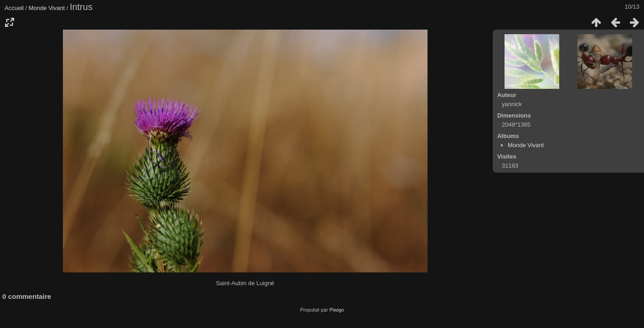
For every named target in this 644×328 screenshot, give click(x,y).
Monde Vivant (47, 8)
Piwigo (337, 310)
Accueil (14, 8)
